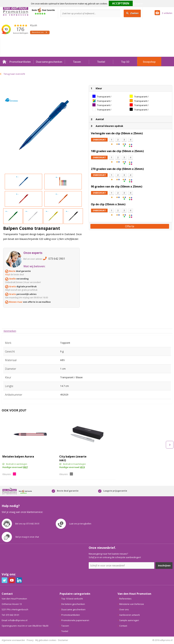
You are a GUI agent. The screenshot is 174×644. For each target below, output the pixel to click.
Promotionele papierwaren (75, 620)
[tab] (10, 331)
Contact (123, 626)
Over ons (124, 609)
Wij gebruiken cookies (46, 640)
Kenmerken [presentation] (10, 331)
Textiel (101, 62)
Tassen (77, 62)
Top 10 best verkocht (72, 599)
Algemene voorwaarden (13, 640)
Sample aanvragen (129, 620)
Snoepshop (149, 62)
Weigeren (138, 4)
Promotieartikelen (20, 62)
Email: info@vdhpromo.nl (15, 620)
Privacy (30, 640)
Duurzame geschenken (49, 62)
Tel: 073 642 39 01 (10, 615)
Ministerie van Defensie (132, 604)
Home (4, 62)
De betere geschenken (73, 604)
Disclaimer (63, 640)
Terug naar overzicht (14, 74)
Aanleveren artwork (130, 615)
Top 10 (125, 62)
